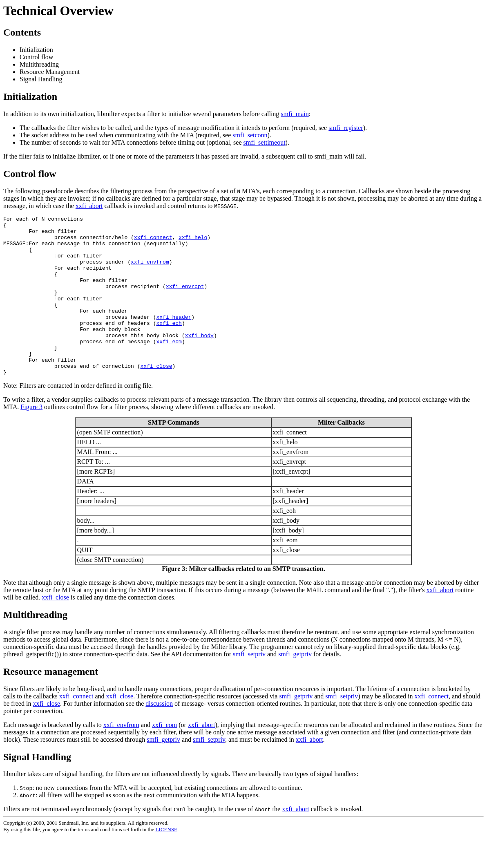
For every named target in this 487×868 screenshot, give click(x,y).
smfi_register (346, 128)
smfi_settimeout (264, 142)
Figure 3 (31, 439)
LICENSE (166, 861)
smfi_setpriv (249, 686)
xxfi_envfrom (150, 271)
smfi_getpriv (295, 686)
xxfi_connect (153, 242)
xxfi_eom (169, 367)
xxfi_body (199, 360)
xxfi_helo (193, 242)
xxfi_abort (89, 206)
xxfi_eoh (169, 345)
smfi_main (295, 114)
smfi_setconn (250, 135)
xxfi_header (174, 338)
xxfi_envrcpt (185, 301)
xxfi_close (156, 396)
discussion (159, 735)
